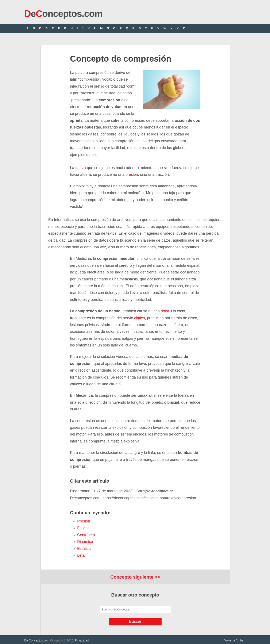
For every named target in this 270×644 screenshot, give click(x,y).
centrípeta (86, 535)
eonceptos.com (63, 14)
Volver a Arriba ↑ (235, 640)
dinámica (85, 542)
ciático (140, 318)
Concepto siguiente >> (135, 577)
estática (84, 549)
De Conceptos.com (37, 640)
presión (132, 175)
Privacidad (82, 640)
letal (81, 555)
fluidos (83, 528)
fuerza (81, 168)
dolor (165, 311)
